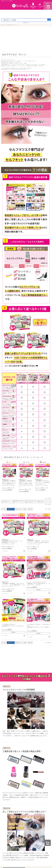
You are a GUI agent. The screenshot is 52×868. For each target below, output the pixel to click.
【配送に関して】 (26, 23)
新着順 (25, 509)
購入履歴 (26, 6)
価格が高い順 (19, 509)
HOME (2, 25)
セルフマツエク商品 (7, 25)
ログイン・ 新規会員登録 (33, 6)
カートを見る (40, 6)
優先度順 (30, 509)
